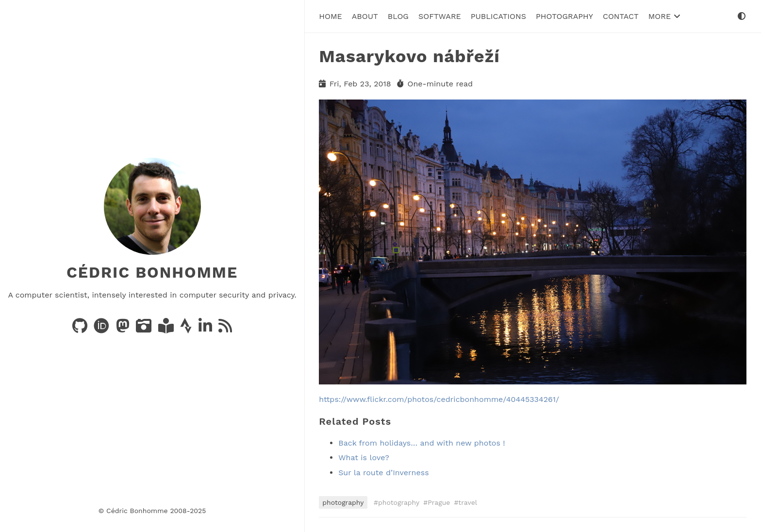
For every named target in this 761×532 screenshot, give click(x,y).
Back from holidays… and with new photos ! (422, 443)
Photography (564, 16)
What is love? (364, 457)
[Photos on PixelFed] (145, 329)
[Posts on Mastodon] (124, 329)
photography (343, 502)
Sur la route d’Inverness (383, 473)
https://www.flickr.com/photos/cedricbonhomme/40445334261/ (439, 399)
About (365, 16)
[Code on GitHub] (81, 329)
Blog (398, 16)
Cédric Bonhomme (152, 272)
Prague (439, 502)
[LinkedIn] (207, 329)
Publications (498, 16)
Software (440, 16)
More (664, 16)
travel (468, 502)
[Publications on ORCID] (103, 329)
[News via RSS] (225, 329)
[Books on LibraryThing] (167, 329)
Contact (621, 16)
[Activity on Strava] (187, 329)
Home (331, 16)
